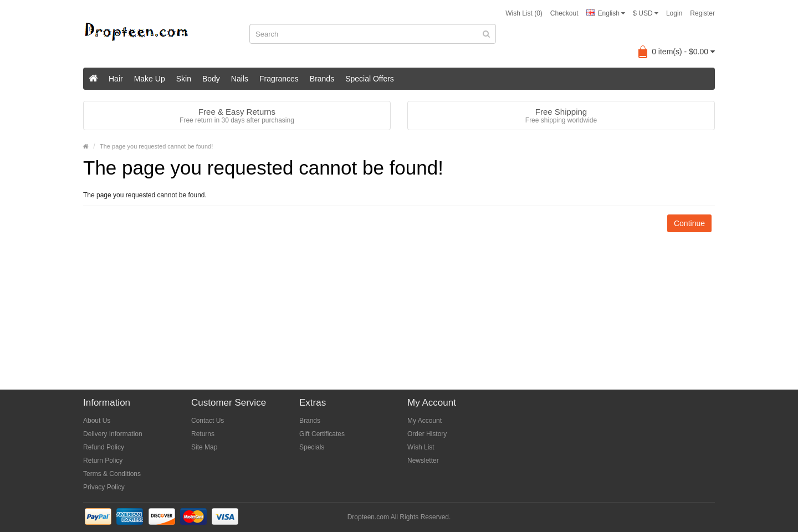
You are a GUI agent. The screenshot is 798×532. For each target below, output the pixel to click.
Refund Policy (104, 447)
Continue (689, 223)
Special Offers (370, 79)
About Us (97, 421)
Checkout (564, 13)
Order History (427, 434)
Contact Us (208, 421)
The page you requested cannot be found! (156, 146)
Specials (312, 447)
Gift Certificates (322, 434)
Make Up (150, 79)
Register (702, 13)
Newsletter (423, 461)
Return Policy (103, 461)
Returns (203, 434)
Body (211, 79)
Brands (322, 79)
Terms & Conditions (112, 474)
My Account (424, 421)
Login (674, 13)
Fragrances (279, 79)
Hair (116, 79)
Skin (184, 79)
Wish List (421, 447)
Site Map (204, 447)
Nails (240, 79)
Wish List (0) (524, 13)
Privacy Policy (104, 487)
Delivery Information (113, 434)
